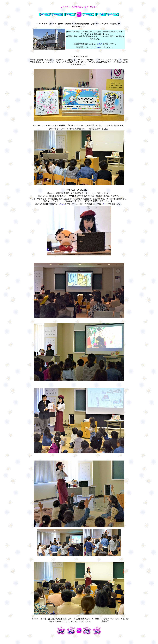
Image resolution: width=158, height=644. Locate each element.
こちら (100, 44)
